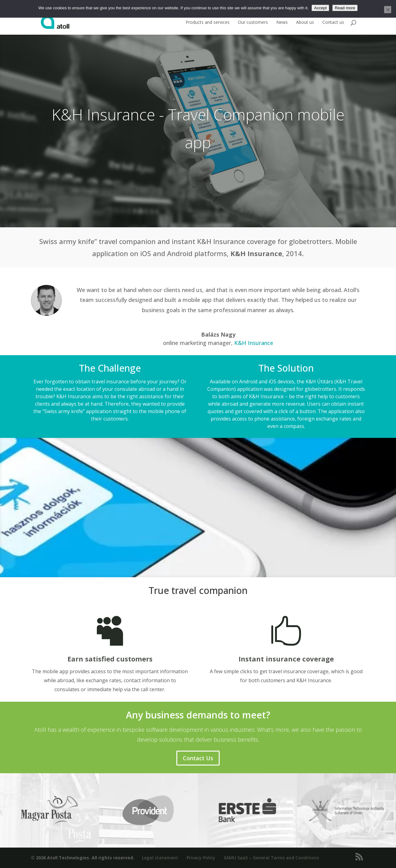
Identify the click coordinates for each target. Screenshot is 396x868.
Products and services (208, 23)
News (282, 23)
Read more (345, 8)
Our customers (253, 23)
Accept (320, 8)
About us (305, 23)
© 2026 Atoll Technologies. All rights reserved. (83, 858)
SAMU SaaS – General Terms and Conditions (271, 858)
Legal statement (160, 858)
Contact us (333, 23)
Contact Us (198, 758)
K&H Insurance (254, 343)
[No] (388, 10)
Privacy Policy (201, 858)
